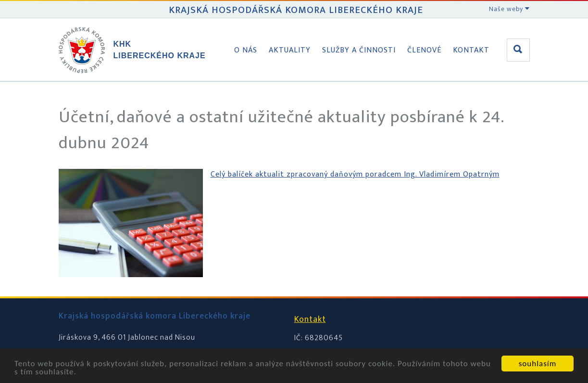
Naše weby (509, 9)
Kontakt (471, 50)
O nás (246, 50)
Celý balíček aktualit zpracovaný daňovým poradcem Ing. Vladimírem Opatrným (355, 174)
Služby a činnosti (359, 50)
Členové (424, 50)
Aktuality (290, 50)
